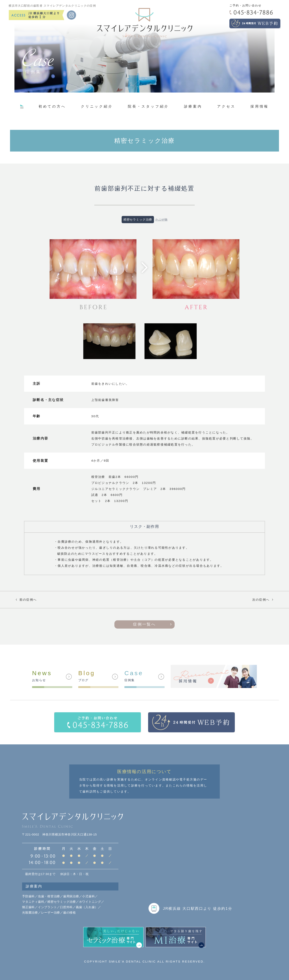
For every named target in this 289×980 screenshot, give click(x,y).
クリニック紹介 (97, 106)
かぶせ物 (161, 219)
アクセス (226, 106)
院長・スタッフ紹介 (148, 106)
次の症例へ (264, 600)
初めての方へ (52, 106)
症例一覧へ (144, 624)
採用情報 (260, 106)
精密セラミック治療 (138, 219)
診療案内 (193, 106)
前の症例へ (25, 600)
